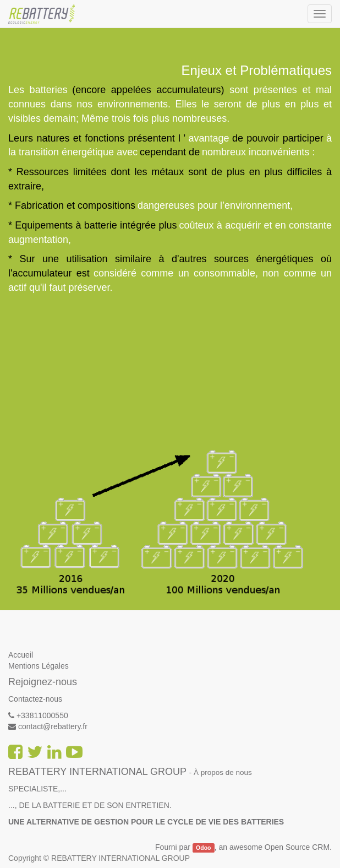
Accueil (21, 655)
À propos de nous (223, 772)
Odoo (203, 848)
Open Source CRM (297, 847)
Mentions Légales (39, 666)
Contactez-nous (35, 699)
